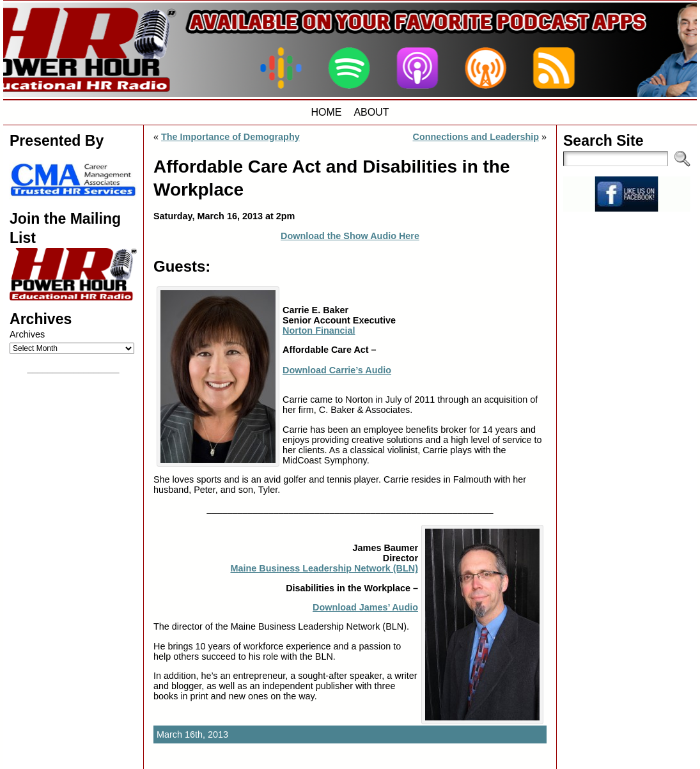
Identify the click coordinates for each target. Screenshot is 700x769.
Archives (27, 334)
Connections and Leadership (476, 137)
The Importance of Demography (230, 137)
